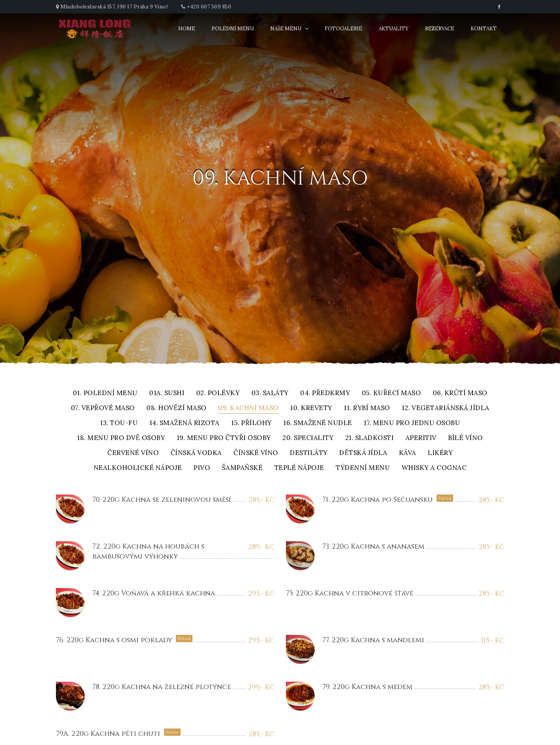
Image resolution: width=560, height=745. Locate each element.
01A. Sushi (167, 393)
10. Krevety (311, 408)
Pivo (202, 468)
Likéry (440, 453)
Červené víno (133, 453)
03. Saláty (270, 393)
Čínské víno (256, 453)
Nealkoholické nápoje (138, 468)
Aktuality (394, 29)
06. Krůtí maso (460, 393)
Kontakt (484, 29)
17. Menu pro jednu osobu (412, 423)
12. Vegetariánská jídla (446, 408)
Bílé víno (466, 438)
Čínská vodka (196, 453)
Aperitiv (421, 438)
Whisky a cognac (434, 468)
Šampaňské (242, 468)
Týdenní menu (363, 468)
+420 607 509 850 (209, 7)
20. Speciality (308, 438)
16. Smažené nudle (318, 423)
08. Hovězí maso (177, 408)
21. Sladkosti (370, 438)
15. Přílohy (251, 423)
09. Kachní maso (248, 408)
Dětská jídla (363, 453)
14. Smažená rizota (185, 423)
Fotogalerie (343, 29)
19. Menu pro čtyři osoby (224, 438)
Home (187, 29)
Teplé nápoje (299, 468)
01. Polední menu (105, 393)
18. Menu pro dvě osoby (121, 438)
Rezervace (440, 29)
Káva (408, 453)
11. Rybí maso (367, 408)
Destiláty (309, 453)
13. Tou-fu (119, 423)
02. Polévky (218, 393)
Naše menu (286, 29)
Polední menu (233, 29)
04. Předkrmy (325, 393)
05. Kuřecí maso (392, 393)
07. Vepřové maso (103, 408)
